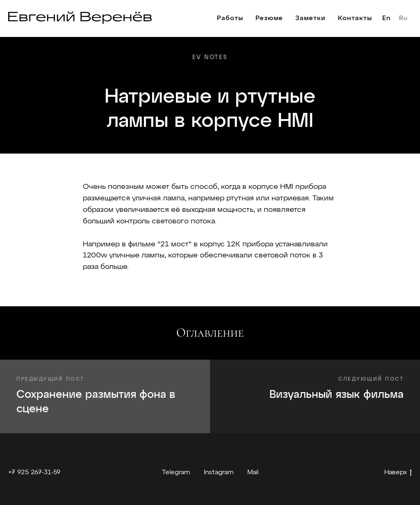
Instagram (219, 473)
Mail (253, 473)
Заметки (310, 18)
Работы (230, 18)
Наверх (398, 473)
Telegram (176, 473)
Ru (403, 18)
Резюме (269, 18)
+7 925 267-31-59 (34, 473)
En (387, 18)
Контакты (355, 18)
